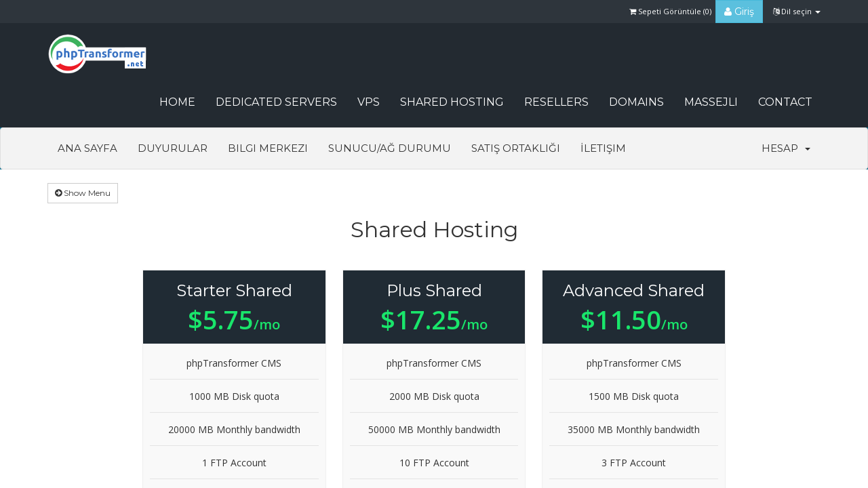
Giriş (739, 12)
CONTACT (785, 102)
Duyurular (173, 148)
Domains (636, 102)
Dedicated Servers (276, 102)
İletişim (603, 148)
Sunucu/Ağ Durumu (390, 148)
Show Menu (83, 193)
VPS (369, 102)
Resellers (556, 102)
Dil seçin (797, 11)
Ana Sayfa (87, 148)
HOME (177, 102)
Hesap (786, 148)
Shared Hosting (452, 102)
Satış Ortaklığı (516, 148)
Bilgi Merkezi (268, 148)
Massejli (711, 102)
